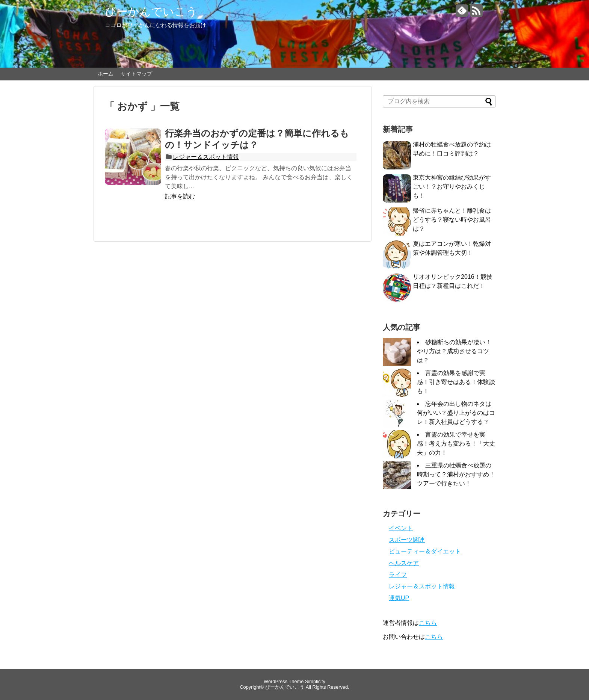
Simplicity (315, 681)
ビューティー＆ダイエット (425, 551)
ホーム (106, 74)
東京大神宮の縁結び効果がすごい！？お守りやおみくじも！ (452, 187)
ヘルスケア (404, 563)
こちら (428, 623)
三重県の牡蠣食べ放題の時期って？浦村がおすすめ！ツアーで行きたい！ (456, 474)
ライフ (398, 575)
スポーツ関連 (407, 540)
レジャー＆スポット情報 (206, 157)
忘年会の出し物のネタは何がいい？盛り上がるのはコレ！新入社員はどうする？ (456, 413)
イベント (401, 528)
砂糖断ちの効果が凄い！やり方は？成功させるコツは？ (454, 351)
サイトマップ (136, 74)
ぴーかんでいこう (151, 11)
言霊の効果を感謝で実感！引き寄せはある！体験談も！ (456, 382)
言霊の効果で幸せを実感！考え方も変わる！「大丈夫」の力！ (456, 444)
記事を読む (180, 196)
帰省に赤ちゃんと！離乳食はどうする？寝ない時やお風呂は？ (452, 220)
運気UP (399, 598)
